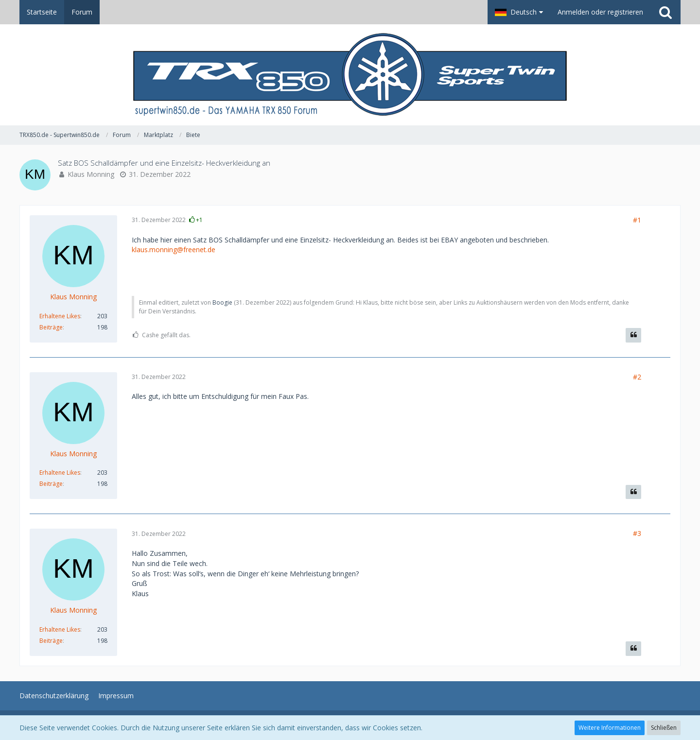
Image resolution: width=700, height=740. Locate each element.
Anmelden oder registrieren (600, 12)
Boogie (222, 302)
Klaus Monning (91, 174)
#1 (637, 220)
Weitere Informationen (610, 728)
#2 (637, 377)
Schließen (664, 728)
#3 (637, 533)
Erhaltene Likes (60, 316)
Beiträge (51, 327)
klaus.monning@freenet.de (174, 250)
